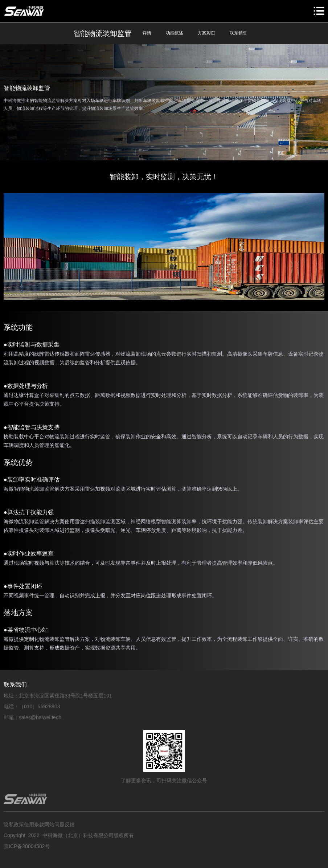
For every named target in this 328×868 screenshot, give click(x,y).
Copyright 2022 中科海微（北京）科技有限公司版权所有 (69, 835)
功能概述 (175, 33)
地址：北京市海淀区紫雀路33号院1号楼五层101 (58, 696)
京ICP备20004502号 (27, 846)
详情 (147, 33)
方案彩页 (206, 33)
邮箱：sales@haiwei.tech (32, 717)
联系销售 (238, 33)
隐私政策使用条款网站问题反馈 (39, 824)
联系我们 (15, 685)
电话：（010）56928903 (32, 707)
